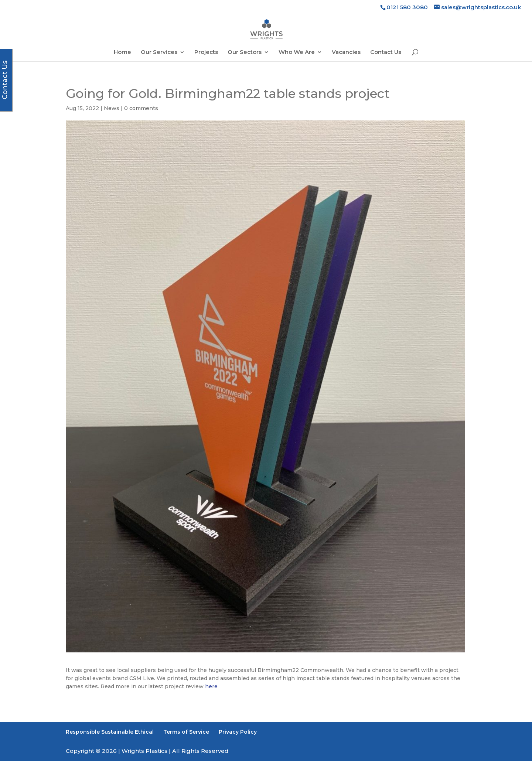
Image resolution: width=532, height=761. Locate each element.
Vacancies (346, 52)
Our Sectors (245, 52)
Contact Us (386, 52)
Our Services (159, 52)
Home (122, 52)
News (112, 108)
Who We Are (297, 52)
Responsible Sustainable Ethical (110, 732)
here (211, 686)
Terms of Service (186, 732)
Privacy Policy (238, 732)
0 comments (141, 108)
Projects (206, 52)
